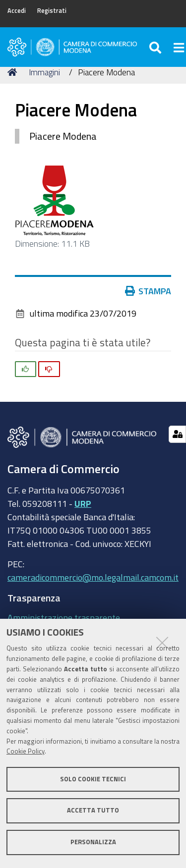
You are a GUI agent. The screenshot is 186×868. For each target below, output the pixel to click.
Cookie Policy (26, 751)
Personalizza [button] (93, 842)
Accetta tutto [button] (93, 810)
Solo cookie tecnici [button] (93, 779)
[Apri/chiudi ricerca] (156, 47)
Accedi (17, 11)
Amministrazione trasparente (64, 617)
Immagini (44, 72)
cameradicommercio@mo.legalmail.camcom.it (93, 577)
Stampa (148, 291)
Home (14, 72)
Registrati (52, 11)
